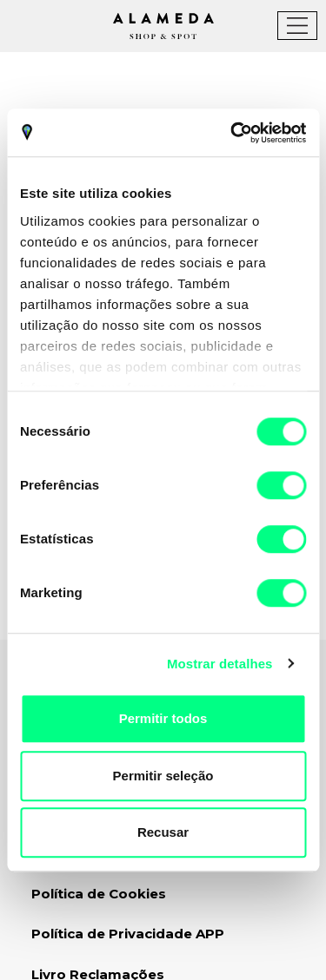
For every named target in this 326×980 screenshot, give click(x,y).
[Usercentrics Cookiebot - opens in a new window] (232, 133)
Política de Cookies (99, 894)
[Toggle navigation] (297, 26)
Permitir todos (163, 718)
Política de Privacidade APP (128, 934)
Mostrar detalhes (220, 664)
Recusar (163, 832)
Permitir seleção (163, 776)
